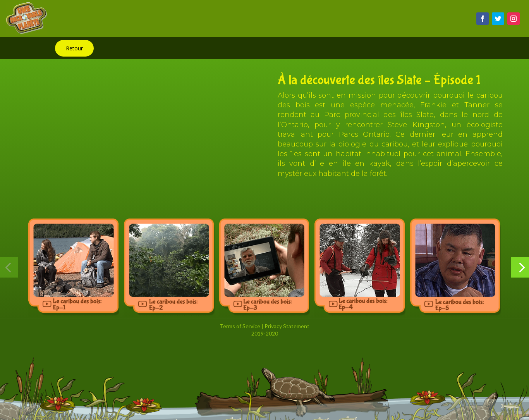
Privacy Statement (287, 326)
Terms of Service (240, 326)
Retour (74, 48)
